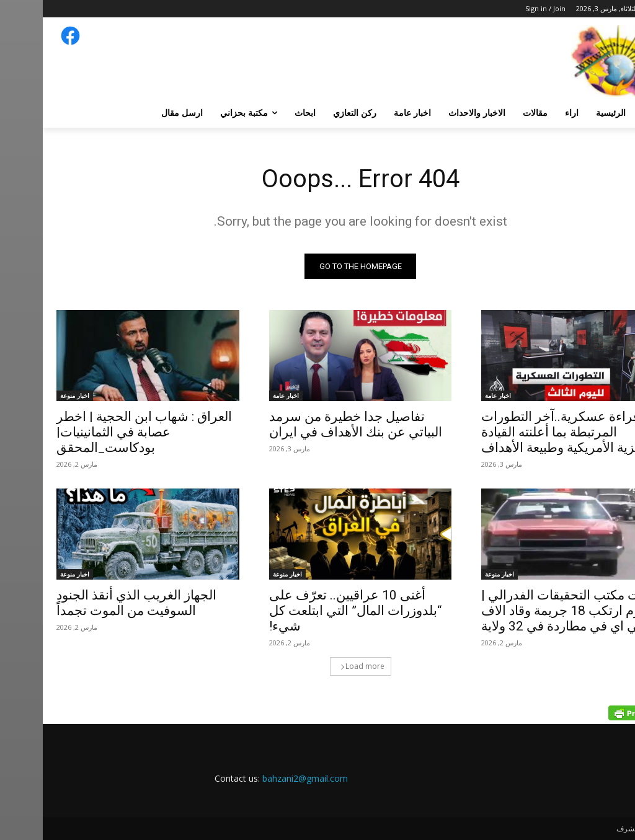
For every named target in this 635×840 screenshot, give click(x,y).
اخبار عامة (455, 396)
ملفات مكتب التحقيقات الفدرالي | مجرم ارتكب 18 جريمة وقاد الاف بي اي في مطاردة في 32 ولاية (529, 611)
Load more (320, 667)
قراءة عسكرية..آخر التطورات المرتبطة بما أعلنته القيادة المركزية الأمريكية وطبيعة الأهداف (530, 432)
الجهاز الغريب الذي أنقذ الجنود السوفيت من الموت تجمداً (94, 603)
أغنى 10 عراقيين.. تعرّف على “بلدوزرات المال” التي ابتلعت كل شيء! (313, 611)
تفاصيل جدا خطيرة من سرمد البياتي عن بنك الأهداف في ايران (313, 424)
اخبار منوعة (32, 396)
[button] (606, 113)
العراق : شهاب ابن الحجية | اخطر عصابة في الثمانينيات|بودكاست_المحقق (101, 432)
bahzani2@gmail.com (262, 779)
